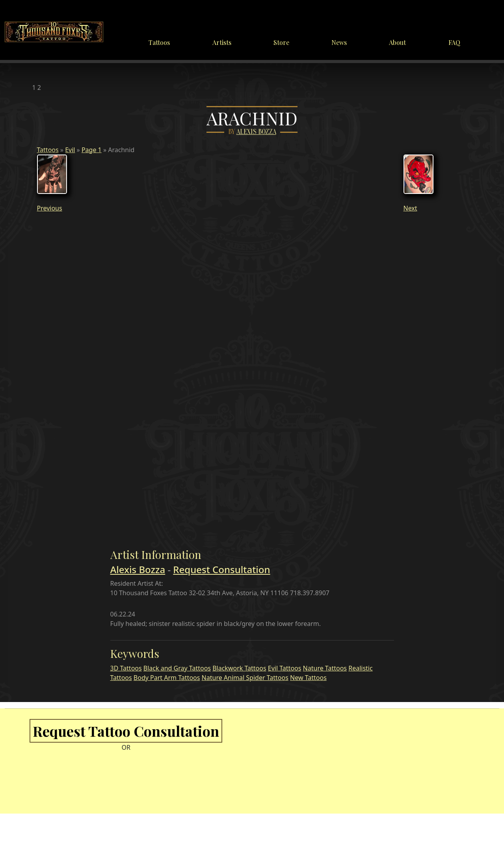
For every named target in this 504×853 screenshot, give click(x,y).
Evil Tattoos (285, 668)
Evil (70, 150)
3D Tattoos (126, 668)
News (339, 42)
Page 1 (92, 150)
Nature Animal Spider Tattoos (245, 678)
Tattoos (159, 42)
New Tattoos (308, 678)
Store (281, 42)
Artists (222, 42)
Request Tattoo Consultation (126, 731)
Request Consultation (221, 569)
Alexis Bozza (256, 132)
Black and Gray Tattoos (177, 668)
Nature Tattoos (325, 668)
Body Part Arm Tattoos (167, 678)
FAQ (454, 42)
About (397, 42)
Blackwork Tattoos (239, 668)
